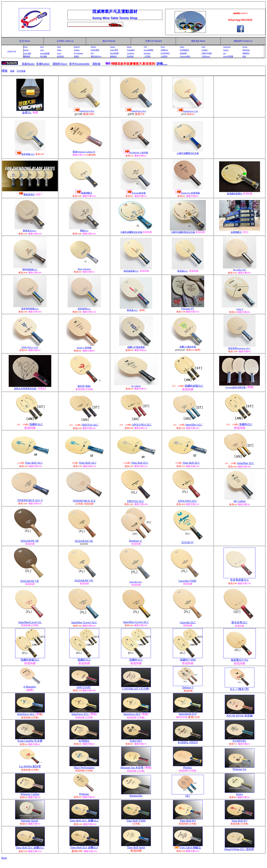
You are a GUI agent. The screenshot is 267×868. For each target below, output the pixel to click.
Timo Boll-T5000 (136, 821)
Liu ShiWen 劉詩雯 (30, 766)
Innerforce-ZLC (81, 714)
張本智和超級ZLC (30, 309)
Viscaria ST (187, 309)
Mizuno (26, 50)
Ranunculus (136, 796)
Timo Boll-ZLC (140, 463)
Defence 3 (188, 688)
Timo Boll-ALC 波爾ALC (84, 821)
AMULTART (84, 687)
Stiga (42, 47)
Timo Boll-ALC (34, 463)
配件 (80, 64)
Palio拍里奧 (114, 53)
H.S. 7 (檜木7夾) (239, 689)
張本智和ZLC (84, 309)
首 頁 (21, 41)
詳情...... (162, 64)
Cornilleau (130, 53)
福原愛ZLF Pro (239, 660)
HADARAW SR (30, 541)
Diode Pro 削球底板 (191, 193)
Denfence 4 (136, 541)
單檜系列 (246, 53)
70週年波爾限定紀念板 (131, 232)
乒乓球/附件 (165, 53)
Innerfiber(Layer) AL (30, 622)
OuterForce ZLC (87, 111)
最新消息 (198, 41)
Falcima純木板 (139, 193)
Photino (188, 768)
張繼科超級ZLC (194, 386)
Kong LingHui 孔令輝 (30, 741)
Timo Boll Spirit (136, 847)
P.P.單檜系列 (184, 50)
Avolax (245, 47)
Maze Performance (84, 768)
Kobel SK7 (136, 741)
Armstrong (227, 47)
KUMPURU (239, 741)
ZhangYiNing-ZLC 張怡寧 (239, 849)
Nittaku (93, 47)
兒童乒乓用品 (207, 53)
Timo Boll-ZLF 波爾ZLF (84, 847)
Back (4, 858)
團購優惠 (27, 56)
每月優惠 (44, 56)
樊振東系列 (29, 194)
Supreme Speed (30, 821)
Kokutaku (147, 53)
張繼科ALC (36, 424)
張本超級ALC (28, 154)
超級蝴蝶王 (87, 193)
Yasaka (112, 47)
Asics (42, 50)
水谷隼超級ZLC (239, 580)
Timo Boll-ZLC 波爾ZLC (30, 848)
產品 (109, 41)
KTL (92, 53)
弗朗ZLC (84, 231)
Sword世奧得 (148, 50)
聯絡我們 (238, 41)
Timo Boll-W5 (188, 821)
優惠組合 (113, 56)
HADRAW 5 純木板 (139, 153)
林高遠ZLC (183, 271)
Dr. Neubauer (78, 53)
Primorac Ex (239, 769)
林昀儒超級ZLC (30, 269)
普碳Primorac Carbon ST (84, 152)
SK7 (188, 796)
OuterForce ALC (139, 111)
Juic (225, 53)
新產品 (76, 56)
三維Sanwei (206, 56)
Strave (239, 794)
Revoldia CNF (239, 270)
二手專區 (147, 56)
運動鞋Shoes (60, 64)
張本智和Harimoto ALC (239, 348)
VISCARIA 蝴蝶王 (190, 848)
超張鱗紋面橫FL (235, 194)
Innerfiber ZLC (246, 463)
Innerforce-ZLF (132, 714)
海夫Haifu (246, 50)
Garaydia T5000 (187, 581)
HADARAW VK (84, 581)
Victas (163, 47)
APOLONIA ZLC (142, 425)
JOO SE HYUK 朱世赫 (239, 716)
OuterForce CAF (191, 111)
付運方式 (154, 41)
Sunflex (226, 50)
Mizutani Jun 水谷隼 (132, 768)
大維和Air (164, 50)
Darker (129, 47)
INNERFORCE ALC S (30, 500)
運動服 (96, 64)
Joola (203, 47)
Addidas (77, 50)
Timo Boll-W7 (239, 821)
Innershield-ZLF (188, 714)
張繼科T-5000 (188, 660)
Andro (182, 47)
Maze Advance (84, 269)
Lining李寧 (114, 50)
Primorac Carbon (30, 794)
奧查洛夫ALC (30, 231)
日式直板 (21, 71)
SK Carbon (240, 501)
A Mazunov (30, 687)
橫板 (5, 71)
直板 (12, 71)
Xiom (59, 47)
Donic (25, 47)
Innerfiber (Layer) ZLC (136, 622)
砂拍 (244, 56)
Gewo (59, 53)
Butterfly (77, 47)
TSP (145, 47)
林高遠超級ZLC (131, 271)
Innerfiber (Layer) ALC (84, 622)
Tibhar (59, 50)
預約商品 (130, 56)
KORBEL (84, 741)
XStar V (240, 309)
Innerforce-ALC (26, 714)
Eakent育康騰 (228, 56)
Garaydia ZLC (188, 622)
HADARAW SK (84, 541)
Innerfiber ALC (194, 425)
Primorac (84, 794)
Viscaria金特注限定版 (236, 387)
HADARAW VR (30, 581)
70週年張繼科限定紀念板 (183, 232)
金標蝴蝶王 (236, 232)
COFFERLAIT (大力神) (136, 689)
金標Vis (27, 113)
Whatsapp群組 (185, 56)
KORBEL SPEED (188, 742)
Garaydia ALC (136, 582)
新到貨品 (60, 56)
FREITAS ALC (90, 425)
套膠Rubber (43, 64)
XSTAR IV (187, 542)
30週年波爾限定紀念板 (188, 153)
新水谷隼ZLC (239, 622)
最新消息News (96, 56)
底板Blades (28, 64)
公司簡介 (61, 41)
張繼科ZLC (246, 424)
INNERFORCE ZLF (84, 501)
